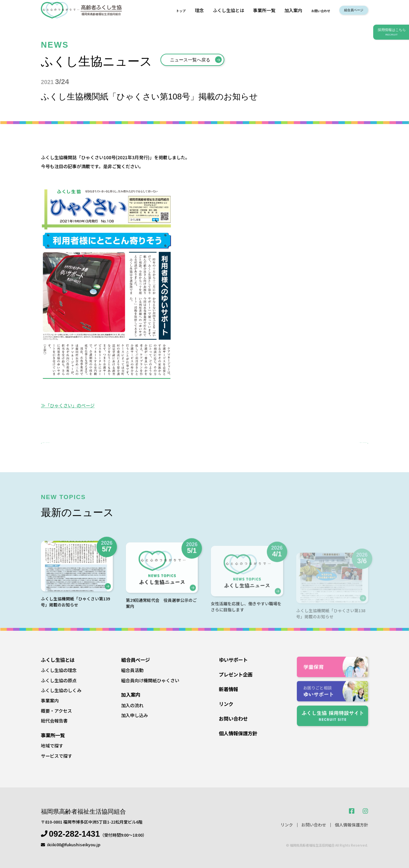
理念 (180, 10)
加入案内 (274, 10)
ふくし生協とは (209, 10)
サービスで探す (57, 756)
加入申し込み (135, 715)
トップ (160, 10)
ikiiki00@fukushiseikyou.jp (74, 845)
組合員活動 (132, 670)
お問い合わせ (305, 10)
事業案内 (50, 700)
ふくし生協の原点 (59, 680)
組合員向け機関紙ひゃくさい (150, 680)
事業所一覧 (245, 10)
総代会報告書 (54, 721)
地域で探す (52, 746)
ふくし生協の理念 (59, 670)
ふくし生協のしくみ (61, 691)
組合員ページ (348, 10)
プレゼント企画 (236, 674)
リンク (226, 704)
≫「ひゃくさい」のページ (68, 405)
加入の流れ (132, 705)
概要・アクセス (56, 711)
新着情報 (228, 689)
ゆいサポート (233, 660)
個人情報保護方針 (238, 733)
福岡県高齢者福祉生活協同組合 (83, 812)
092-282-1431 (74, 834)
